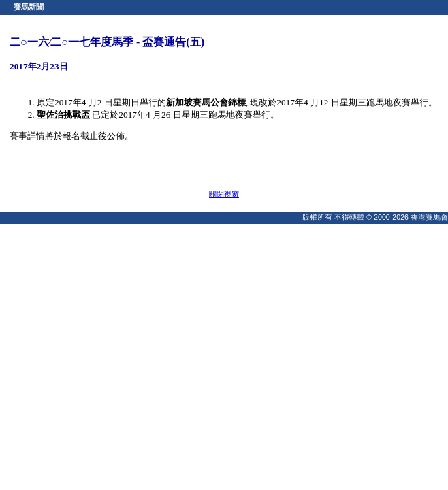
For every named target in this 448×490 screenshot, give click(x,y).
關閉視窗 (224, 194)
